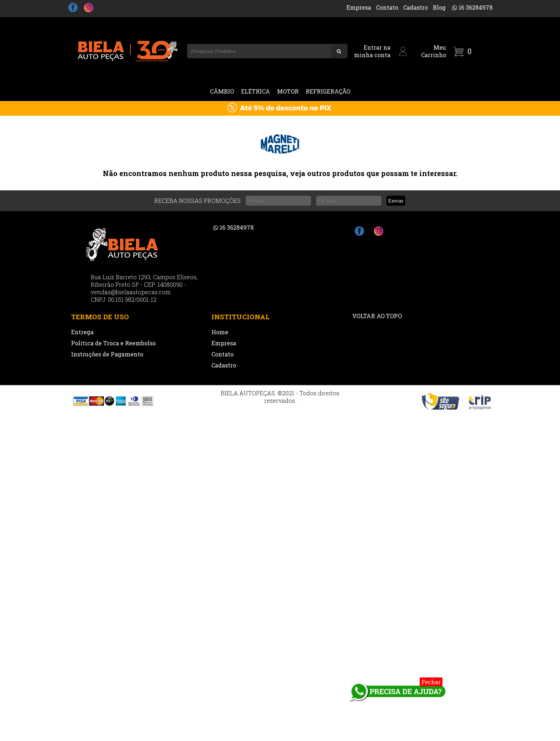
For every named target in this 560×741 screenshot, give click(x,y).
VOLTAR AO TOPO (377, 316)
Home (220, 332)
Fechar (431, 682)
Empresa (359, 7)
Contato (387, 7)
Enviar (396, 201)
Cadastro (416, 7)
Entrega (82, 332)
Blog (439, 7)
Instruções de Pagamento (107, 354)
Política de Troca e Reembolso (113, 343)
